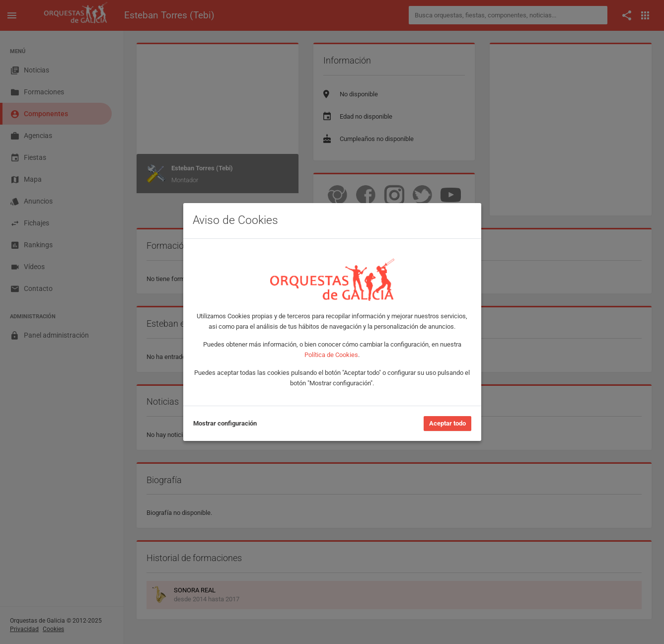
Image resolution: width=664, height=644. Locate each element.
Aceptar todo (447, 423)
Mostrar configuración (225, 423)
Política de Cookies (331, 355)
